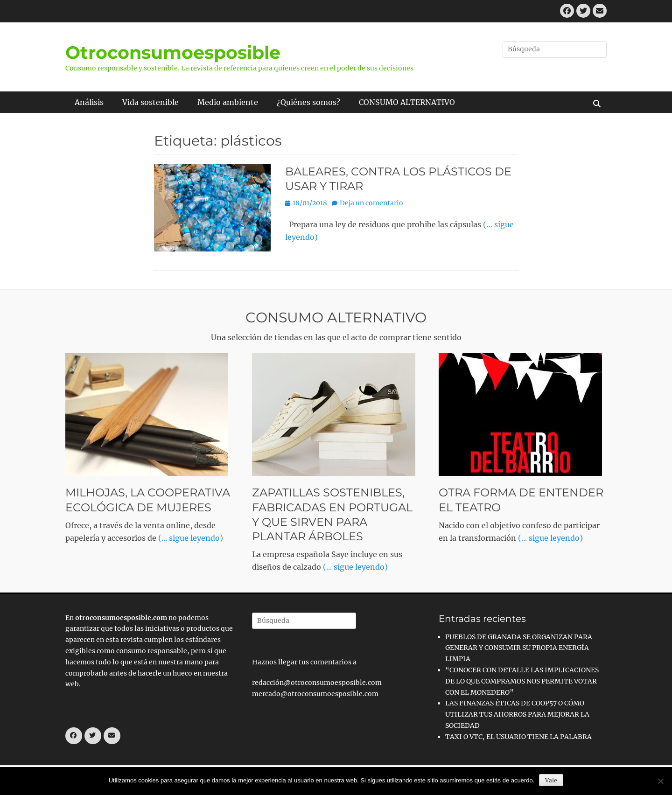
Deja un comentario (371, 203)
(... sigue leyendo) (191, 538)
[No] (660, 781)
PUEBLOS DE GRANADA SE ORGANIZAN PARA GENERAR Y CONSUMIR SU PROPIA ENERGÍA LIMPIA (519, 648)
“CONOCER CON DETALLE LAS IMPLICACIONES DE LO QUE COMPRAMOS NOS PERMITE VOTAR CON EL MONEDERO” (522, 681)
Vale (551, 780)
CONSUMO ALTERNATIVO (407, 102)
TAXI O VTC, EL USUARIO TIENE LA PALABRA (518, 737)
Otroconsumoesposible (173, 52)
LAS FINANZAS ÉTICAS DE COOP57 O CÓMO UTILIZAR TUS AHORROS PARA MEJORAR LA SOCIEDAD (517, 714)
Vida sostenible (150, 102)
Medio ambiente (228, 102)
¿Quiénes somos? (308, 102)
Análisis (89, 102)
